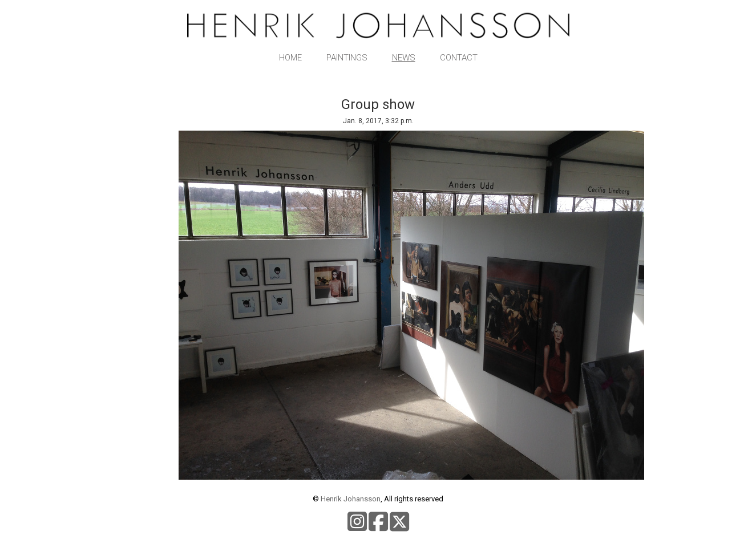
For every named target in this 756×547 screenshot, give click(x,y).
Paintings (347, 58)
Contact (459, 58)
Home (290, 58)
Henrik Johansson (351, 499)
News (404, 58)
